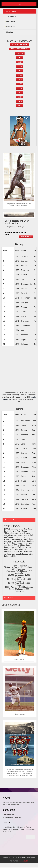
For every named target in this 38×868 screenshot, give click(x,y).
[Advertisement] (19, 370)
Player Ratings (11, 16)
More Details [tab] (9, 598)
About (13, 858)
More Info (9, 33)
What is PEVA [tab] (9, 520)
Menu (19, 4)
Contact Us (7, 858)
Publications (10, 27)
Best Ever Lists (11, 22)
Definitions (11, 552)
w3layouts (24, 861)
